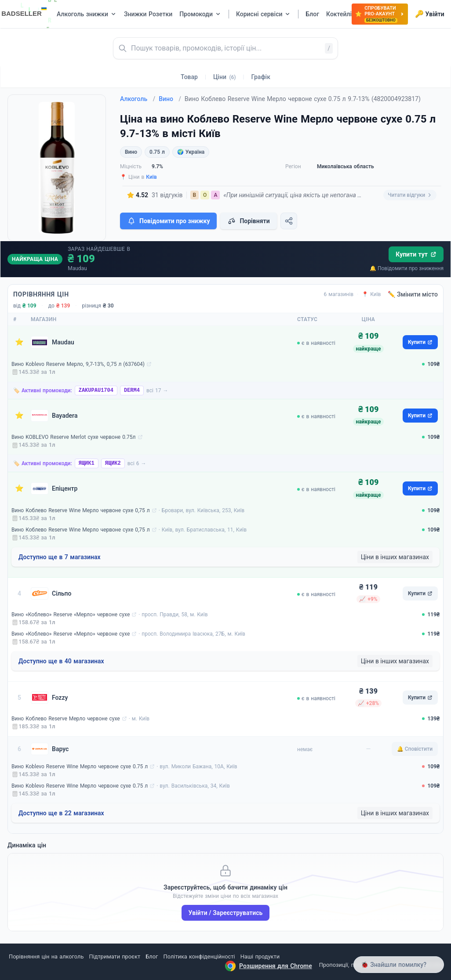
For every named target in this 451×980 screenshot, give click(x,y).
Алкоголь (138, 99)
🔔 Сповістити (415, 749)
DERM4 (132, 391)
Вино (170, 99)
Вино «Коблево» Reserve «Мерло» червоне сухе (71, 615)
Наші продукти (260, 956)
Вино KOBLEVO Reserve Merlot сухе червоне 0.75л (74, 437)
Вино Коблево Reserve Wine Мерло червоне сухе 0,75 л (81, 510)
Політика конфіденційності (199, 956)
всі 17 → (157, 391)
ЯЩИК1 (87, 463)
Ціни (225, 77)
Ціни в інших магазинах (395, 557)
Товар (189, 77)
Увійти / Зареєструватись (226, 913)
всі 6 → (137, 463)
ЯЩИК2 (113, 463)
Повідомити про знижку (168, 221)
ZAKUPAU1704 (96, 391)
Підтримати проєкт (115, 956)
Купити (420, 342)
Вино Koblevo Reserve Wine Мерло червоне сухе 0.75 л (80, 767)
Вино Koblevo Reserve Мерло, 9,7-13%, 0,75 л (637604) (78, 364)
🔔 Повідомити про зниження (407, 268)
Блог (152, 956)
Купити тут (416, 254)
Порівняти (248, 221)
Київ (151, 177)
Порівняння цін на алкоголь (46, 956)
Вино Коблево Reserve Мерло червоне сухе (66, 719)
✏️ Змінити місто (413, 294)
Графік (261, 77)
